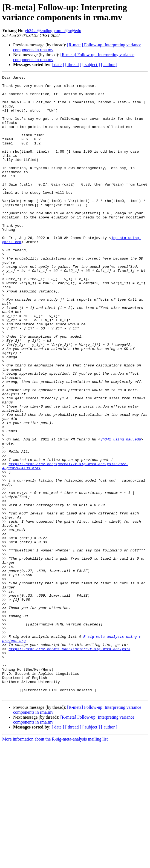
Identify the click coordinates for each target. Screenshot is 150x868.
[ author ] (109, 65)
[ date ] (58, 65)
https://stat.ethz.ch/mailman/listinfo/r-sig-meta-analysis (69, 764)
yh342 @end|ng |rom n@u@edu (53, 31)
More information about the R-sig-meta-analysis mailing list (55, 863)
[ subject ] (91, 65)
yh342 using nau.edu (121, 512)
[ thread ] (73, 65)
